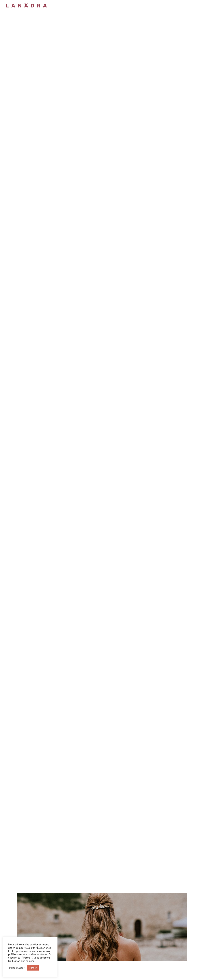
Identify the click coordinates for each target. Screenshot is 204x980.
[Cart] (196, 5)
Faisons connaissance (134, 4)
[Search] (188, 5)
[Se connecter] (179, 5)
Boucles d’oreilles (108, 4)
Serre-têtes (74, 4)
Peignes (89, 4)
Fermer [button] (33, 968)
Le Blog (155, 4)
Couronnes (58, 4)
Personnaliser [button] (17, 968)
